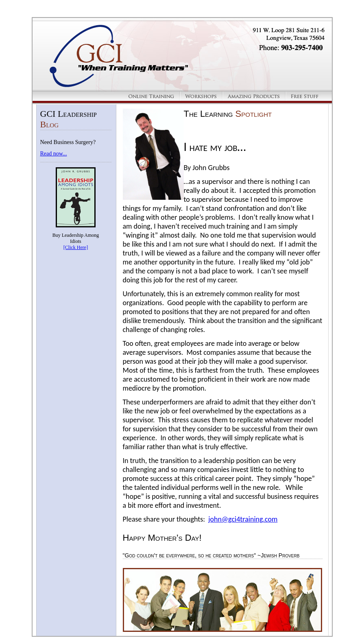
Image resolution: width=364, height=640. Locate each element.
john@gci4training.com (243, 519)
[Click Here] (76, 247)
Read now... (54, 154)
